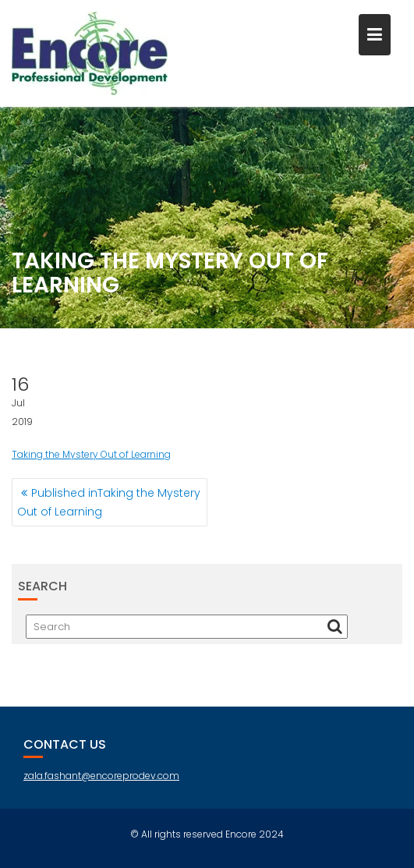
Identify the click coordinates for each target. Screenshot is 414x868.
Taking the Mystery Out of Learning (91, 454)
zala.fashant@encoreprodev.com (101, 776)
